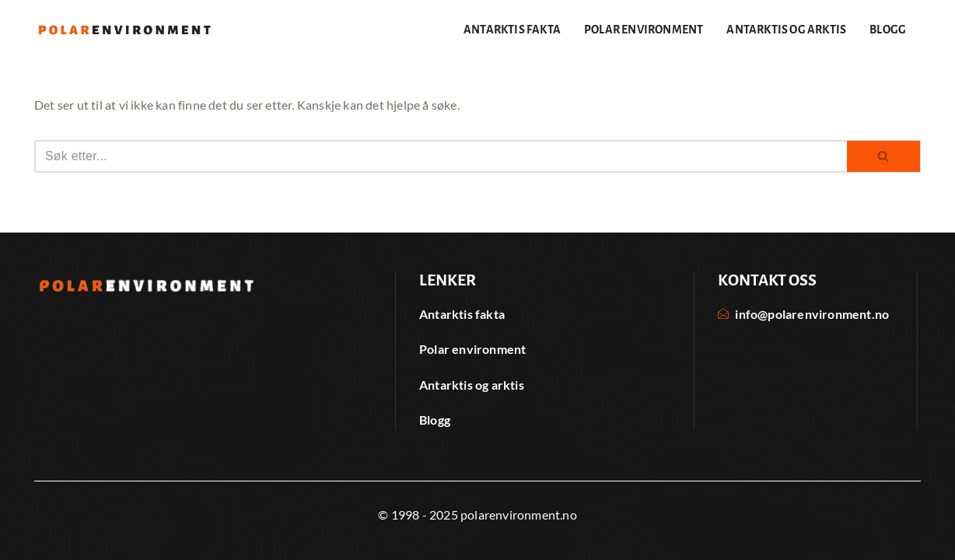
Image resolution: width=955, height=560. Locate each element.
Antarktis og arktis (786, 30)
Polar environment (644, 30)
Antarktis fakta (512, 30)
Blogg (888, 30)
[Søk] (441, 156)
